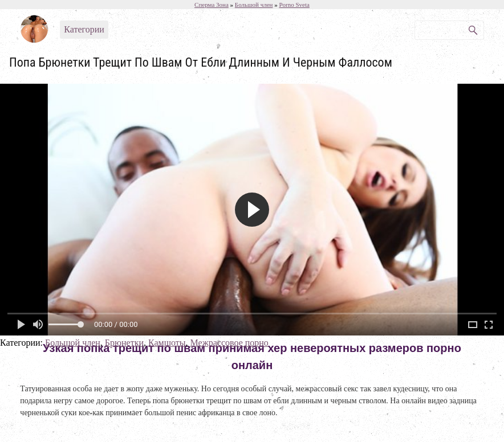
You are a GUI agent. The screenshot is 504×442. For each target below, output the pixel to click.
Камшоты (167, 343)
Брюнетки (124, 343)
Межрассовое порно (229, 343)
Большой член (73, 343)
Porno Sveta (294, 5)
